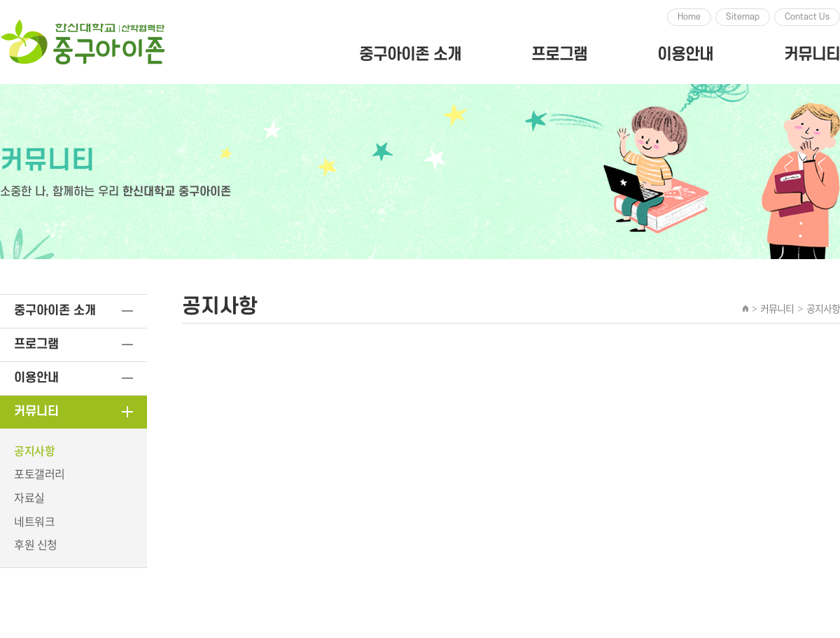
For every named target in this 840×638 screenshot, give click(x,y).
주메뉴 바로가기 (0, 0)
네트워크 (34, 521)
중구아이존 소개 (410, 55)
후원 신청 (36, 544)
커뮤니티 (812, 55)
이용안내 (685, 55)
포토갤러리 (40, 473)
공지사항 (34, 450)
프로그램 (559, 55)
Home (689, 17)
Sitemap (743, 17)
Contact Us (807, 17)
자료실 (29, 497)
